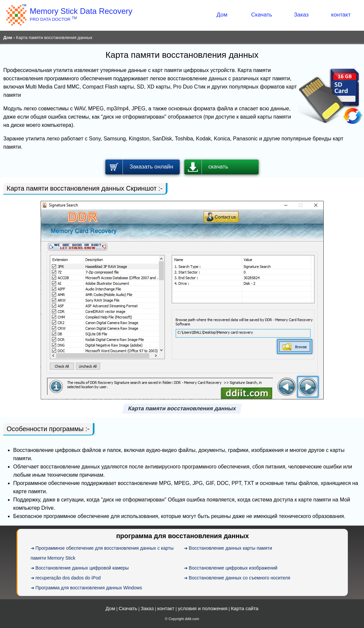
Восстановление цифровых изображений (233, 568)
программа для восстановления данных (183, 536)
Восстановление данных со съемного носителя (240, 578)
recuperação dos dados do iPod (68, 578)
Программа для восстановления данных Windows (89, 588)
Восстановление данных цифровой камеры (82, 568)
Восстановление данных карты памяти (231, 548)
